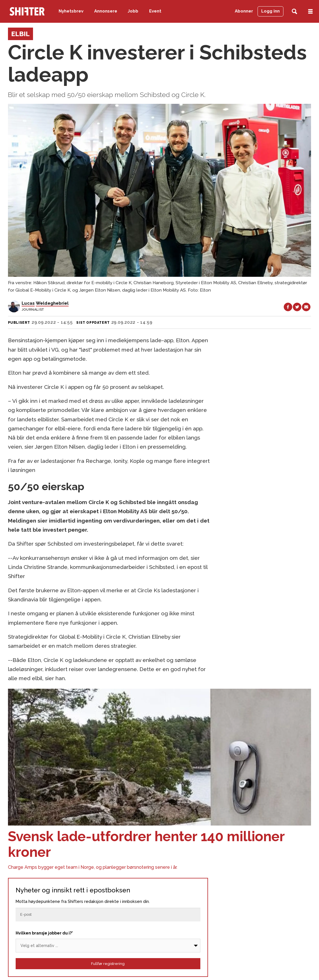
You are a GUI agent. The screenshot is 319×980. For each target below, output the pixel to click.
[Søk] (294, 12)
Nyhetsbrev (71, 11)
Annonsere (106, 11)
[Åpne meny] (310, 12)
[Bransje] (108, 946)
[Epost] (108, 915)
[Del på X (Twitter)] (297, 307)
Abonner (244, 11)
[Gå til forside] (27, 11)
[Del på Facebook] (288, 307)
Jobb (133, 11)
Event (155, 11)
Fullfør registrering (108, 964)
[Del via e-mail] (306, 307)
